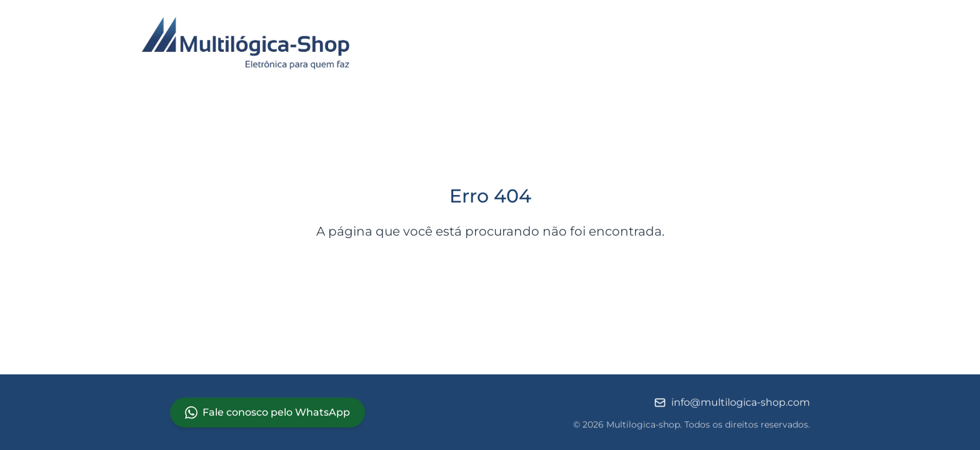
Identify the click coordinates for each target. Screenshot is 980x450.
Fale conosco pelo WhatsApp (267, 412)
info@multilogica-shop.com (732, 404)
